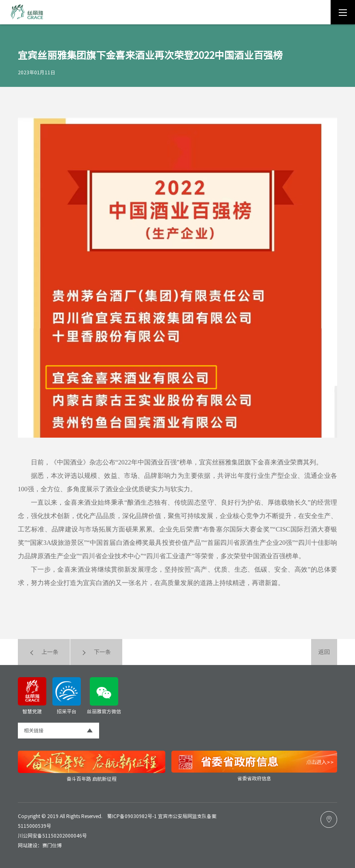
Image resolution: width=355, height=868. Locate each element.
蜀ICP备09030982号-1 (132, 816)
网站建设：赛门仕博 (40, 845)
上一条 (44, 652)
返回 (324, 652)
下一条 (96, 652)
